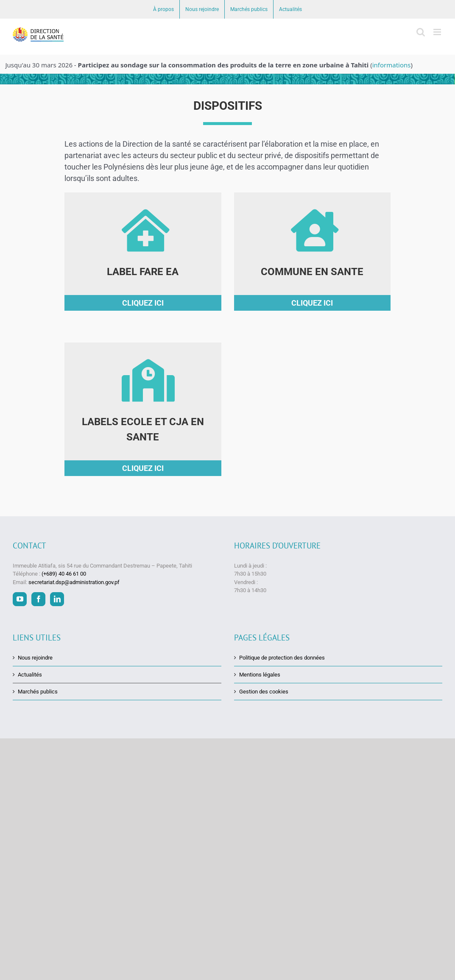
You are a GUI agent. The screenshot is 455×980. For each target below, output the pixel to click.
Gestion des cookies (264, 692)
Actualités (30, 675)
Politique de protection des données (282, 657)
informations (392, 65)
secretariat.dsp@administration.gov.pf (74, 582)
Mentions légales (260, 675)
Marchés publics (38, 692)
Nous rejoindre (35, 657)
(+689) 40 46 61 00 (64, 574)
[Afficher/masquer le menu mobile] (438, 32)
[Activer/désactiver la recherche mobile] (421, 32)
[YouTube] (20, 599)
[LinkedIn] (57, 599)
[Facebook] (38, 599)
